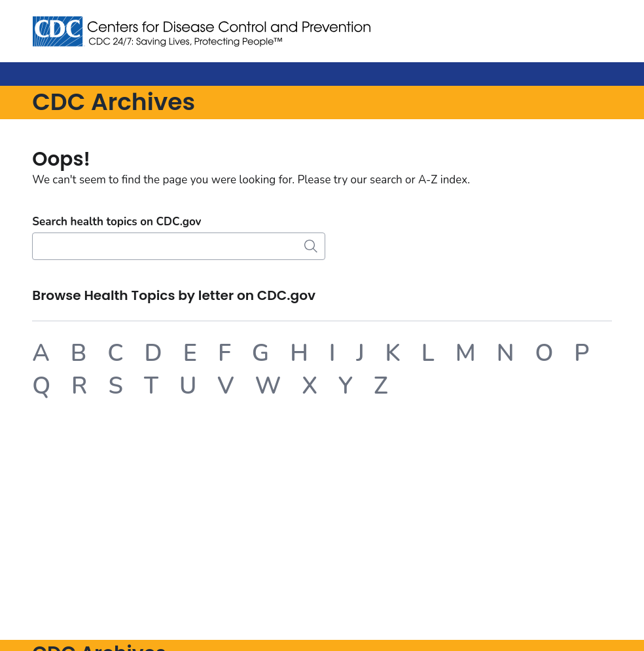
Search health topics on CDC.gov (116, 222)
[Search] (179, 246)
